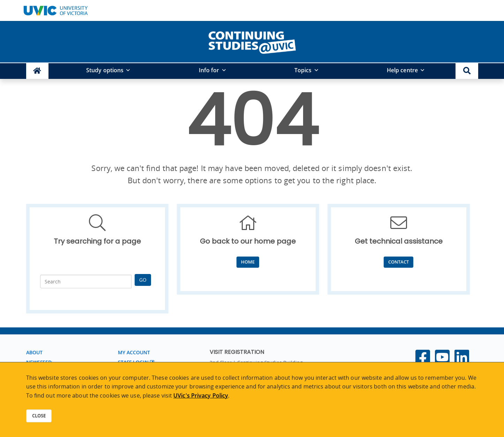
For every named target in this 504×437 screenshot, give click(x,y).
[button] (467, 71)
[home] (252, 41)
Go (143, 280)
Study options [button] (105, 70)
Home (248, 262)
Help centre (402, 70)
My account (134, 352)
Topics (303, 70)
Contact (398, 262)
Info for (209, 70)
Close (39, 416)
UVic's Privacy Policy (201, 395)
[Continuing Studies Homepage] (37, 71)
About (35, 352)
